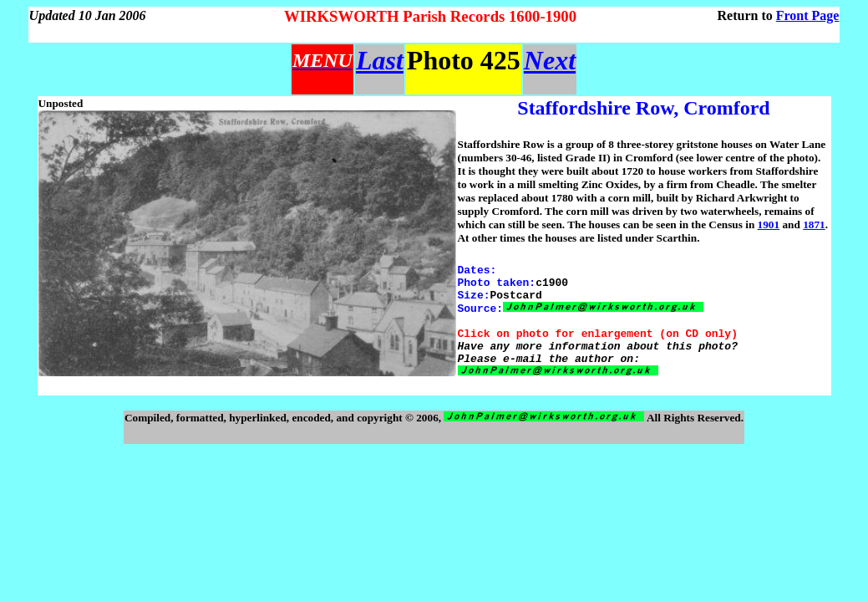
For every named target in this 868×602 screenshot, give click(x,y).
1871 (814, 224)
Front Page (808, 15)
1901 (769, 224)
